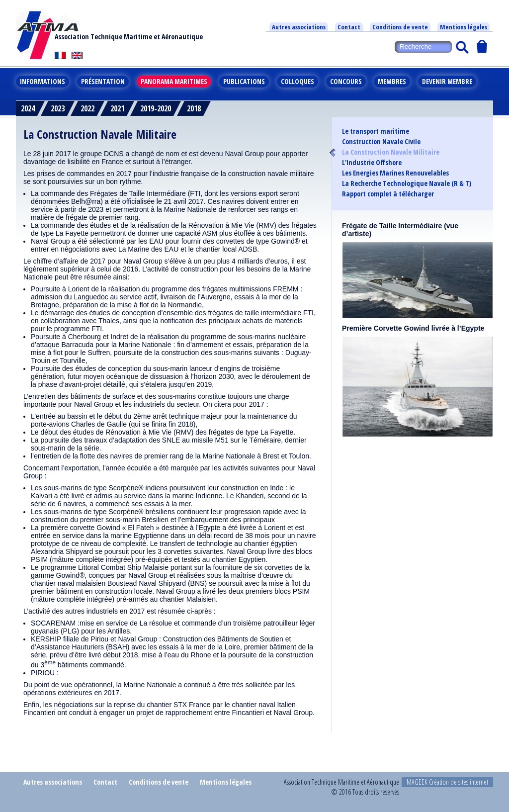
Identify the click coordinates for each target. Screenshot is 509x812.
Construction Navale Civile (381, 142)
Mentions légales (464, 27)
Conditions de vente (400, 27)
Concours (346, 81)
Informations (42, 81)
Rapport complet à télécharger (388, 194)
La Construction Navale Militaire (391, 152)
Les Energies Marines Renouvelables (395, 173)
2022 (87, 108)
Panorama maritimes (174, 81)
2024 (28, 108)
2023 (58, 108)
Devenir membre (447, 81)
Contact (349, 27)
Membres (392, 81)
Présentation (103, 81)
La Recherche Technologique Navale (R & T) (407, 183)
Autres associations (299, 27)
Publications (244, 81)
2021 (117, 108)
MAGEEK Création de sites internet (447, 782)
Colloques (297, 81)
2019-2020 (156, 108)
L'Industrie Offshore (372, 163)
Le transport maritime (376, 131)
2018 (194, 108)
